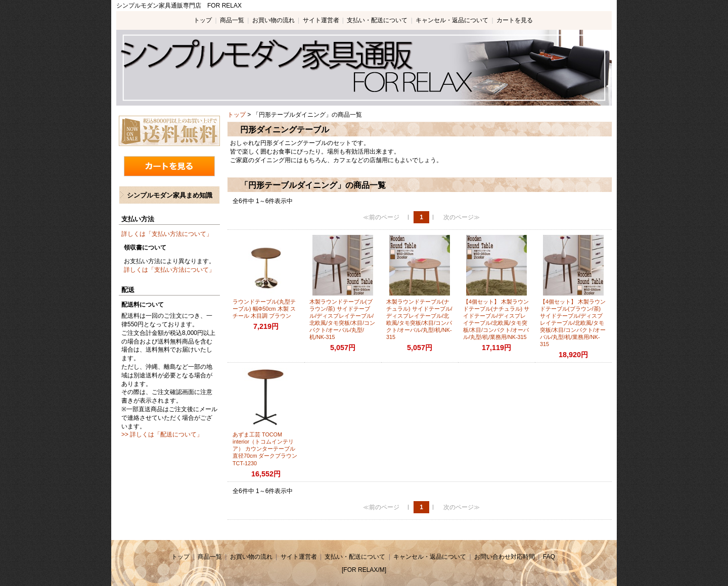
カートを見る (515, 20)
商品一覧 (232, 20)
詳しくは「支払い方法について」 (167, 234)
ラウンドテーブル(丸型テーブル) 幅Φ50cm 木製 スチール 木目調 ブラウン (264, 309)
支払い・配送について (377, 20)
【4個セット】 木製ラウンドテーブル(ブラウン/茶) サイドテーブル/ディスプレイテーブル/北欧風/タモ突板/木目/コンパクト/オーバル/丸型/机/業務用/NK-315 (573, 323)
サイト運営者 (321, 20)
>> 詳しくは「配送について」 (162, 434)
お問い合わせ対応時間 (505, 557)
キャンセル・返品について (452, 20)
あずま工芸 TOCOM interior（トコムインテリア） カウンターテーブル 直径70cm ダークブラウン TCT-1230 (265, 449)
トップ (203, 20)
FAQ (549, 557)
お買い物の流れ (274, 20)
